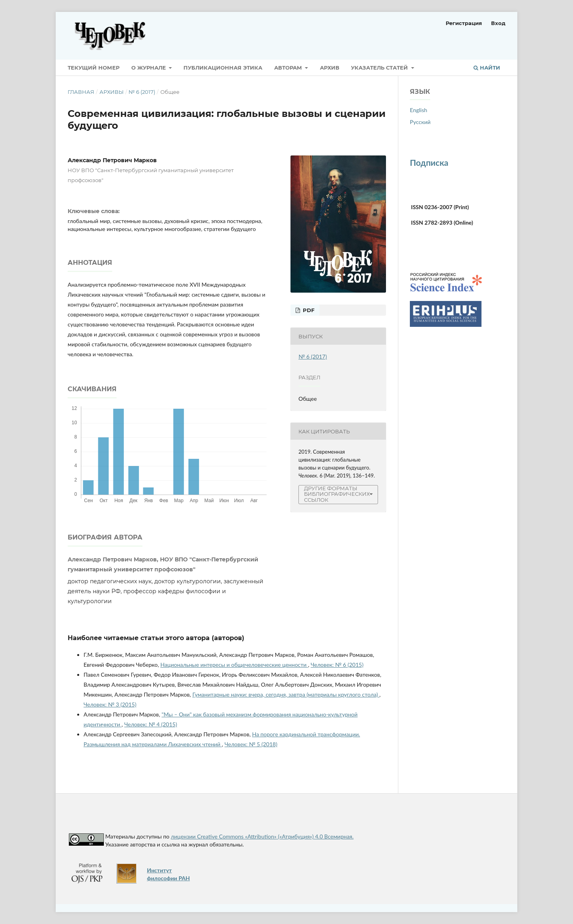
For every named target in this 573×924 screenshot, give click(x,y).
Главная (81, 92)
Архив (330, 68)
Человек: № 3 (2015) (110, 704)
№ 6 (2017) (142, 92)
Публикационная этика (223, 68)
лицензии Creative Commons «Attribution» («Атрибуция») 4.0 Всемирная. (262, 836)
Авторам (289, 68)
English (419, 110)
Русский (420, 122)
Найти (487, 68)
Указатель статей (380, 68)
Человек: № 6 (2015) (337, 665)
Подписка (429, 162)
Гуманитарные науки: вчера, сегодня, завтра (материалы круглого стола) (286, 694)
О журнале (149, 68)
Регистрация (464, 23)
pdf (308, 310)
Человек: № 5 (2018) (251, 744)
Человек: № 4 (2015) (151, 724)
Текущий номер (94, 68)
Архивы (112, 92)
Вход (498, 23)
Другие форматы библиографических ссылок (337, 494)
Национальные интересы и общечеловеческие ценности (234, 665)
